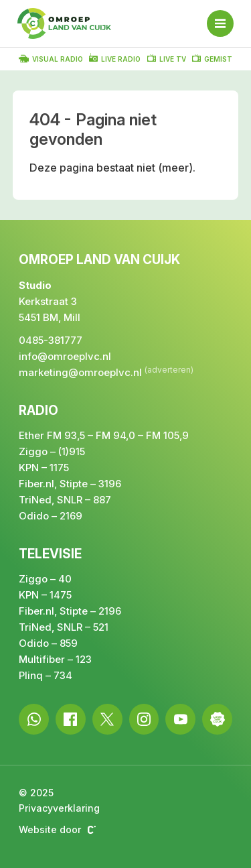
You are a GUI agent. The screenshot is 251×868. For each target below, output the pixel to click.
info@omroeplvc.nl (65, 356)
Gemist (212, 58)
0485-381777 (51, 340)
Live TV (167, 58)
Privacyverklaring (59, 808)
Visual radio (51, 59)
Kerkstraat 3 (48, 301)
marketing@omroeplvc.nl (80, 372)
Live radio (115, 58)
